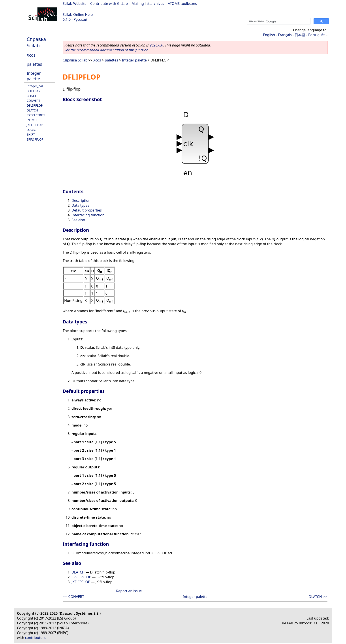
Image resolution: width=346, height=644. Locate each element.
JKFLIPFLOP (35, 125)
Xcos (31, 55)
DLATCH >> (318, 597)
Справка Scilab (36, 42)
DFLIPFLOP (35, 105)
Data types (80, 205)
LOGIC (31, 130)
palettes (34, 64)
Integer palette (34, 76)
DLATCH (32, 110)
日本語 (300, 35)
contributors (35, 638)
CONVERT (33, 101)
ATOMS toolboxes (182, 4)
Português (317, 35)
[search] (278, 21)
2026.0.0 (156, 45)
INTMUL (32, 120)
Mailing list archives (148, 4)
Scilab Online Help (78, 15)
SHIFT (31, 135)
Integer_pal (35, 86)
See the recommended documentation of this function (106, 50)
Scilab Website (75, 4)
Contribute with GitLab (109, 4)
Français (285, 35)
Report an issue (129, 591)
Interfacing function (88, 215)
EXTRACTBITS (36, 115)
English (269, 35)
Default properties (87, 210)
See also (78, 220)
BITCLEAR (33, 91)
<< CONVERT (74, 597)
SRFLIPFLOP (35, 139)
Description (81, 200)
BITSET (32, 96)
